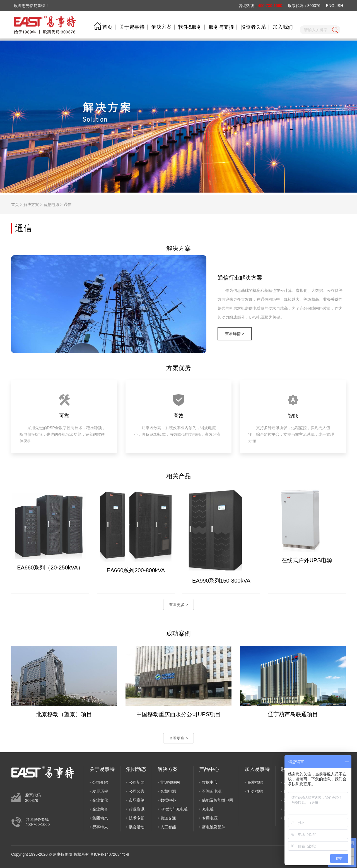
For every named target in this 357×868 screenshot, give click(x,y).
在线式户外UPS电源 (307, 560)
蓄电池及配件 (214, 827)
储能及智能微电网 (218, 800)
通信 (67, 205)
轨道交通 (168, 818)
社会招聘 (255, 791)
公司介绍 (100, 782)
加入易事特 (257, 769)
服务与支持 (221, 27)
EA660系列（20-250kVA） (50, 568)
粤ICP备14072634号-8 (110, 854)
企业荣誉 (100, 809)
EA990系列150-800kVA (221, 581)
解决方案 (161, 27)
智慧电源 (51, 205)
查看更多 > (178, 605)
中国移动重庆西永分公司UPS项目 (178, 714)
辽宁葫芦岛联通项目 (293, 714)
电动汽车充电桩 (174, 809)
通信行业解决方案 (240, 278)
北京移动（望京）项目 (64, 714)
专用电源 (210, 818)
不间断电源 (212, 791)
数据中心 (168, 800)
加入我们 (283, 27)
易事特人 (100, 827)
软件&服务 (190, 27)
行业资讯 (137, 809)
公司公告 (137, 791)
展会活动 (137, 827)
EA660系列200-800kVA (136, 570)
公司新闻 (137, 782)
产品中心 (209, 769)
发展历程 (100, 791)
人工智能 (168, 827)
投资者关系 (253, 27)
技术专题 (137, 818)
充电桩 (208, 809)
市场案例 (137, 800)
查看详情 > (235, 334)
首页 (107, 27)
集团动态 (100, 818)
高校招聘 (255, 782)
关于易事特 (132, 27)
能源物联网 (170, 782)
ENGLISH (335, 6)
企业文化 (100, 800)
